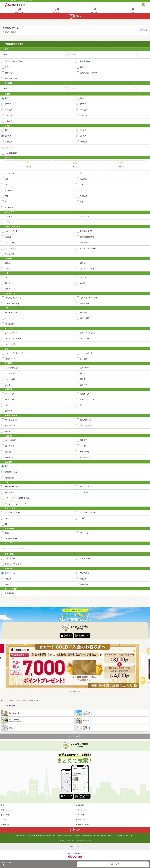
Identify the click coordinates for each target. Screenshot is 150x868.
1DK (7, 179)
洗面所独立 (84, 243)
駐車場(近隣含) (86, 231)
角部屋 (83, 283)
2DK (82, 185)
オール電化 (84, 492)
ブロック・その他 (87, 269)
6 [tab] (80, 692)
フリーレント (85, 533)
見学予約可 (9, 254)
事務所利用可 (85, 452)
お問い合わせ (81, 840)
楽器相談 (9, 452)
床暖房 (83, 379)
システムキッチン (12, 333)
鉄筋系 (8, 263)
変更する (144, 30)
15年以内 (84, 110)
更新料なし (9, 73)
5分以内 (8, 136)
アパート (9, 217)
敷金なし (84, 67)
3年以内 (8, 104)
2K (6, 185)
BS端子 (83, 518)
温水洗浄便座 (10, 324)
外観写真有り (85, 558)
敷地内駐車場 (85, 420)
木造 (7, 269)
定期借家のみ (10, 478)
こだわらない (10, 573)
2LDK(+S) (9, 190)
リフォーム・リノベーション (17, 504)
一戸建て (9, 222)
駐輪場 (8, 431)
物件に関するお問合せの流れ (66, 835)
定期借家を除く (11, 472)
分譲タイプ (84, 487)
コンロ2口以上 (11, 344)
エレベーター (10, 394)
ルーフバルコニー (87, 399)
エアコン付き (10, 243)
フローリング (10, 373)
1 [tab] (70, 692)
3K (81, 190)
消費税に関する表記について (126, 835)
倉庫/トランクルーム (83, 824)
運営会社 (88, 840)
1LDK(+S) (84, 179)
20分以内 (9, 147)
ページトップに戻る (75, 736)
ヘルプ (74, 840)
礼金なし (9, 67)
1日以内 (8, 579)
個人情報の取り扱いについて (109, 835)
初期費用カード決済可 (89, 73)
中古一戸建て (81, 815)
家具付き (84, 385)
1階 (6, 278)
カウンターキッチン (88, 333)
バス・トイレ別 (11, 231)
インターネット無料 (88, 248)
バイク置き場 (85, 426)
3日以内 (83, 579)
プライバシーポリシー (64, 840)
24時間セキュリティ (13, 298)
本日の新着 (84, 573)
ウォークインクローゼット (16, 353)
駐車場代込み (85, 61)
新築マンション (7, 810)
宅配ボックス (85, 394)
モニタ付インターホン (89, 298)
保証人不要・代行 (87, 457)
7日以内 (8, 584)
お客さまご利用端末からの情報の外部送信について (42, 835)
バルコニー (9, 399)
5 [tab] (78, 692)
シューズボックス (87, 353)
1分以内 (83, 130)
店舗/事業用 (5, 824)
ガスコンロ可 (85, 339)
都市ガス (9, 411)
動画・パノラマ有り (13, 564)
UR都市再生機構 (11, 539)
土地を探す (5, 820)
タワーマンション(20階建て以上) (18, 498)
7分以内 (83, 136)
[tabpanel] (75, 667)
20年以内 (9, 116)
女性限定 (84, 446)
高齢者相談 (9, 457)
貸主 (7, 533)
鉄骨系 (83, 263)
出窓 (7, 405)
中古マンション (82, 810)
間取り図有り (10, 558)
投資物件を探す (82, 820)
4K (6, 202)
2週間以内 (84, 584)
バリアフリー (10, 492)
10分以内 (9, 142)
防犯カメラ (84, 304)
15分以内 (84, 142)
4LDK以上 (9, 208)
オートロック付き (12, 304)
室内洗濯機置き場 (87, 237)
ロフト (83, 373)
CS (6, 524)
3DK (7, 196)
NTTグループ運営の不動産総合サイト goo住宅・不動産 (18, 1)
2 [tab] (72, 692)
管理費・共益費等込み (14, 61)
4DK (82, 202)
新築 (82, 98)
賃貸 (3, 805)
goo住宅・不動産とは (20, 835)
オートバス (9, 318)
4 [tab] (76, 692)
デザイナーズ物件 (12, 487)
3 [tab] (74, 692)
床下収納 (84, 359)
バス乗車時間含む (12, 153)
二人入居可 (9, 446)
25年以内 (84, 116)
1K (81, 173)
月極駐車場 (80, 805)
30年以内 (9, 121)
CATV (7, 518)
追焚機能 (84, 312)
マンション (84, 217)
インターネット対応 (88, 513)
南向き (8, 289)
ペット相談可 (10, 248)
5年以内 (83, 104)
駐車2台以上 (10, 426)
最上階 (8, 283)
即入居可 (84, 440)
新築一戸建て (6, 815)
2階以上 (8, 237)
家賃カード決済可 (12, 79)
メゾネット (9, 385)
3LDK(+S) (84, 196)
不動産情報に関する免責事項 (91, 835)
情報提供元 (78, 835)
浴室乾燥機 (84, 318)
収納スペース (10, 359)
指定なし (9, 98)
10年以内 (9, 110)
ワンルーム (9, 173)
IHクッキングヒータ (13, 339)
